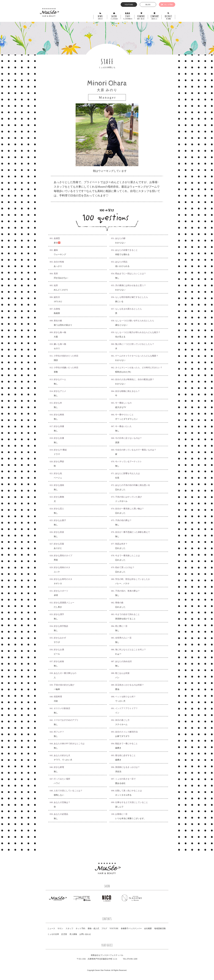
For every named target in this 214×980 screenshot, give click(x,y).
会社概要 (148, 928)
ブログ (104, 928)
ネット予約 (80, 928)
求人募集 (73, 934)
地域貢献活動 (160, 928)
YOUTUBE (114, 928)
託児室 (64, 934)
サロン (60, 928)
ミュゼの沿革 (53, 934)
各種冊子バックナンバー (131, 928)
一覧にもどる (107, 839)
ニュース (51, 928)
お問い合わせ (85, 934)
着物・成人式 (93, 928)
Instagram (134, 873)
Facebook (128, 873)
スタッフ (69, 928)
